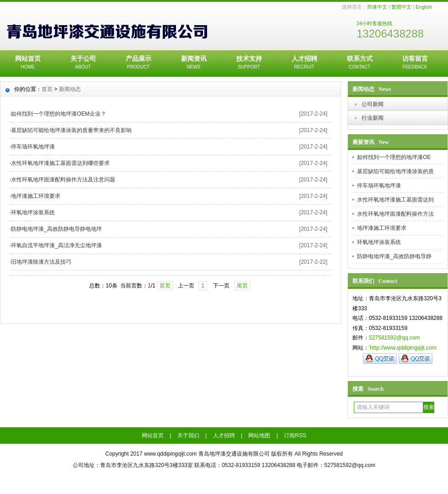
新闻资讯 (194, 63)
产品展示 (138, 63)
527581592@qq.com (395, 338)
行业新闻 (373, 118)
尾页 (242, 286)
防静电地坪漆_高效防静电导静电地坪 (56, 229)
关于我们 (188, 436)
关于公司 (83, 63)
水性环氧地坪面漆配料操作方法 (395, 214)
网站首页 (28, 63)
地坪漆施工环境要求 (382, 228)
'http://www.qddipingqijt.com (403, 348)
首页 (47, 89)
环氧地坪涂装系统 (379, 242)
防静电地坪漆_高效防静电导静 (394, 256)
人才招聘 (304, 63)
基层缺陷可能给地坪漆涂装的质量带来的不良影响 (71, 130)
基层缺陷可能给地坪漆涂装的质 (395, 171)
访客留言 (415, 63)
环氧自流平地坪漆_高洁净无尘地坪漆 (56, 245)
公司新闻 (373, 104)
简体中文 (377, 7)
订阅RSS (295, 436)
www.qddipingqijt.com (170, 454)
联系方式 (360, 63)
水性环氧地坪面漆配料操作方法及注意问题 (63, 180)
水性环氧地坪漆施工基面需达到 (395, 200)
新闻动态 (70, 89)
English (424, 7)
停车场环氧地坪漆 (379, 186)
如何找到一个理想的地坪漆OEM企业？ (58, 114)
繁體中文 (401, 7)
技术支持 (249, 63)
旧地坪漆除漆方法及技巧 (41, 262)
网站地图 (259, 436)
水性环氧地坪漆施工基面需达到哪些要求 (60, 163)
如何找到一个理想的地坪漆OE (394, 157)
